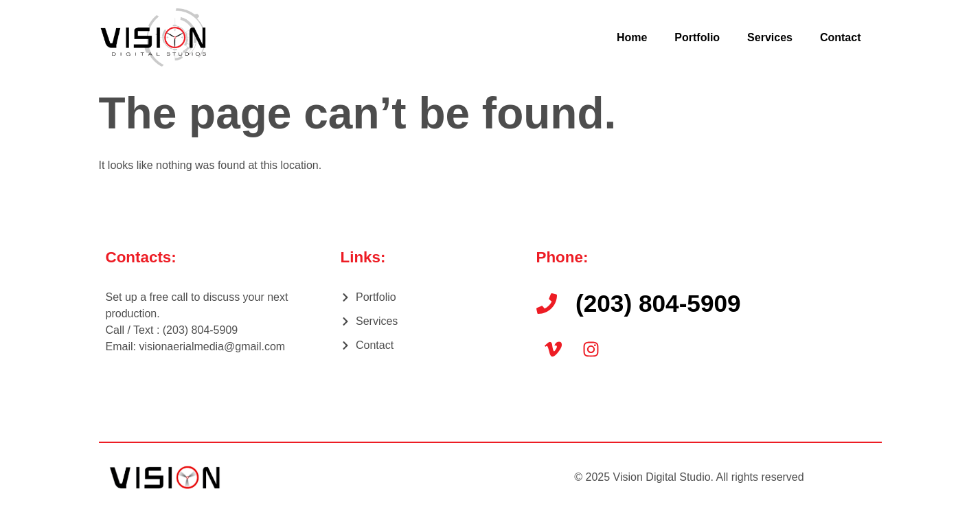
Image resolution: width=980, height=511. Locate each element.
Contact (841, 37)
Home (632, 37)
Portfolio (697, 37)
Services (770, 37)
